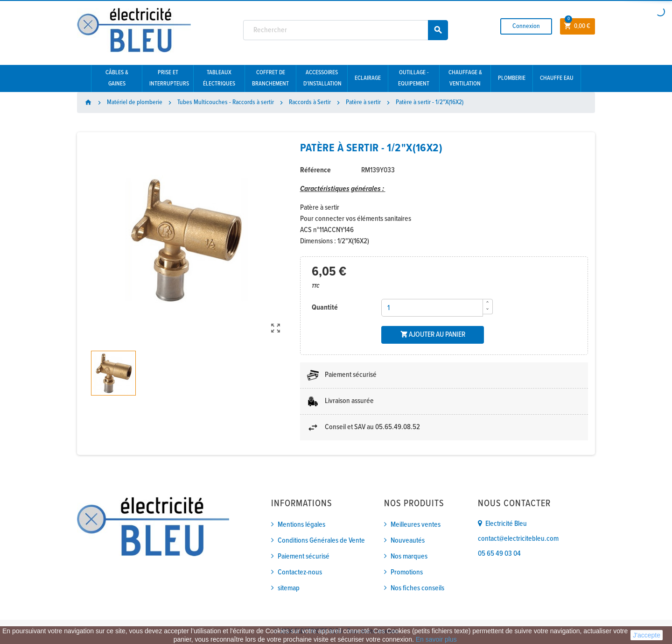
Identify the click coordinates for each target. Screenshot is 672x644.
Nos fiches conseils (417, 588)
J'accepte (647, 635)
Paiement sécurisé (304, 556)
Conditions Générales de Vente (321, 541)
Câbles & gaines (117, 78)
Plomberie (512, 78)
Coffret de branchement (270, 78)
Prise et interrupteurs (169, 78)
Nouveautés (408, 541)
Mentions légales (301, 525)
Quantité (325, 308)
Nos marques (409, 556)
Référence (315, 170)
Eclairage (368, 78)
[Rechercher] (346, 30)
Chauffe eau (557, 78)
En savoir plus (436, 639)
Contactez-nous (300, 572)
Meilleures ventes (416, 525)
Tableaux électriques (219, 78)
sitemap (289, 588)
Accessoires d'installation (322, 78)
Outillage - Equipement (414, 78)
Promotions (407, 572)
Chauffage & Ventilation (465, 78)
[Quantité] (432, 308)
